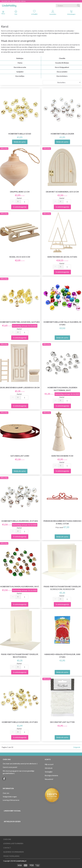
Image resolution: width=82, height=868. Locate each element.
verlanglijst (34, 12)
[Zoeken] (78, 6)
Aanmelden (53, 12)
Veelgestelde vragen (10, 797)
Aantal (19, 198)
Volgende (77, 747)
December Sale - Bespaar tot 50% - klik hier (14, 1)
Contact (7, 848)
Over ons (6, 793)
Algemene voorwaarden (14, 852)
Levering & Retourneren (11, 800)
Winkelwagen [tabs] (71, 12)
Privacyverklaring (11, 856)
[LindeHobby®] (9, 5)
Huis (16, 12)
